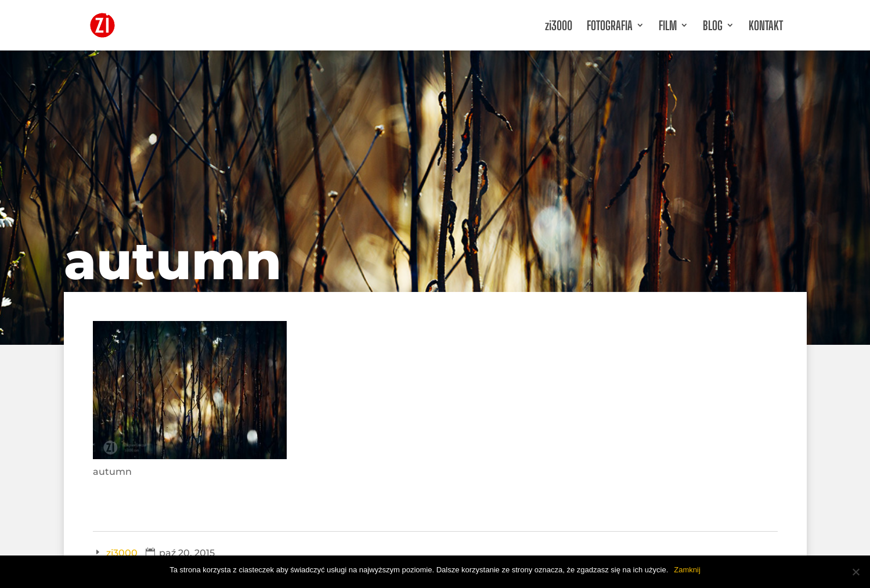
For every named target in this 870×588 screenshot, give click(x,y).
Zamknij (687, 570)
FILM (668, 26)
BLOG (713, 26)
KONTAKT (766, 26)
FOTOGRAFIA (610, 26)
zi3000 (559, 26)
